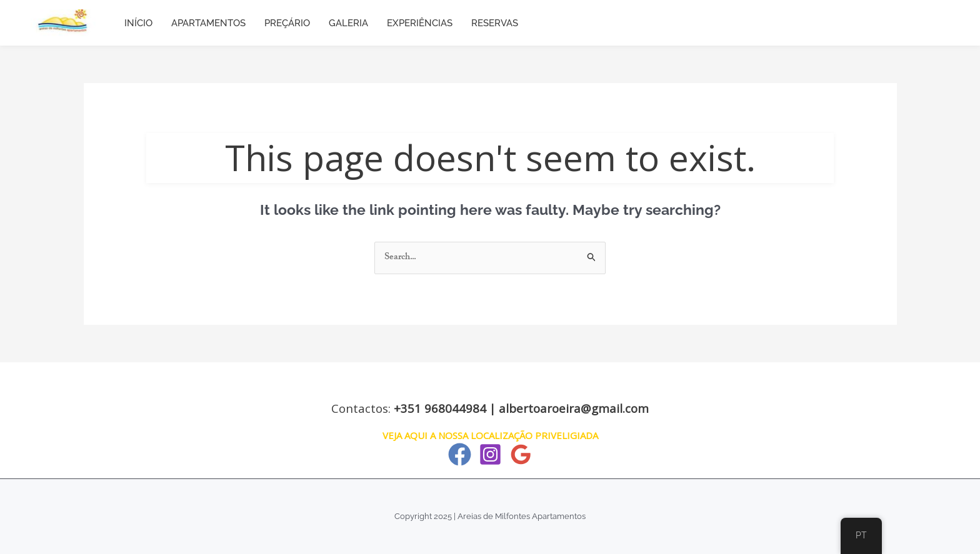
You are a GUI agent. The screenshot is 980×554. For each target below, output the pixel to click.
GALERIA (348, 23)
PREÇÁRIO (287, 23)
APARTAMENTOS (208, 23)
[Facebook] (460, 454)
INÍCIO (138, 23)
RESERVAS (495, 23)
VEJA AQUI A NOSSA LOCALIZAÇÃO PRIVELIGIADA (490, 435)
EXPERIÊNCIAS (420, 23)
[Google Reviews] (521, 454)
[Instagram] (490, 454)
